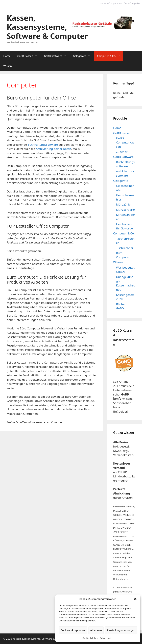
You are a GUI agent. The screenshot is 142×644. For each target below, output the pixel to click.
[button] (135, 599)
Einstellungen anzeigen (121, 630)
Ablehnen (96, 630)
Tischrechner (125, 248)
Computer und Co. (118, 3)
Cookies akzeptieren (73, 630)
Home (103, 3)
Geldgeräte (83, 56)
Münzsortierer (126, 210)
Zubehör (122, 152)
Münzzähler (124, 204)
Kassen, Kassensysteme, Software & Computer (47, 27)
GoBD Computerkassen (125, 142)
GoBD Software (57, 56)
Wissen (11, 66)
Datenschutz (106, 638)
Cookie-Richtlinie (90, 638)
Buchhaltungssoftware (43, 145)
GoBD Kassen (29, 56)
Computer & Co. (110, 56)
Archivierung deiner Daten (53, 149)
